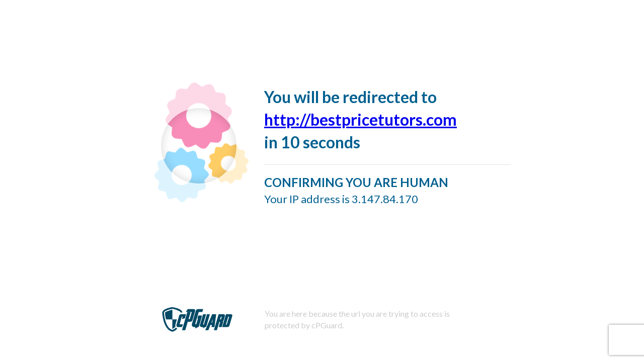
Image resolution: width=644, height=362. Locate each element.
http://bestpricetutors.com (360, 119)
